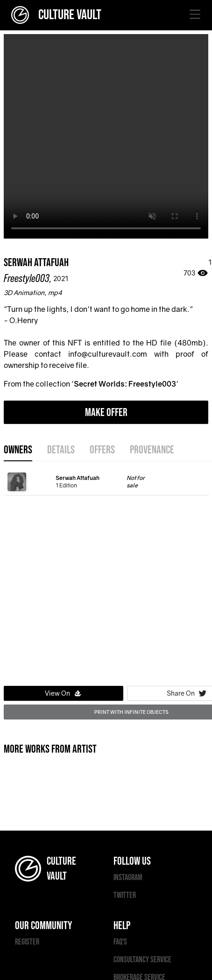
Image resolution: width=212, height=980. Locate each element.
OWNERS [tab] (18, 450)
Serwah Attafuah (36, 263)
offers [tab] (102, 450)
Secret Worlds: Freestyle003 (125, 384)
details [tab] (61, 450)
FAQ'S (120, 942)
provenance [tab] (152, 450)
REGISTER (27, 942)
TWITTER (125, 895)
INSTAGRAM (128, 878)
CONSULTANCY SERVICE (142, 960)
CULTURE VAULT (56, 15)
